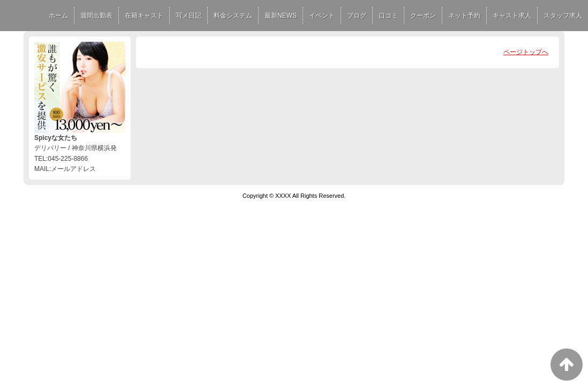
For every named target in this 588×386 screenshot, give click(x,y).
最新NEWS (281, 16)
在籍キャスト (144, 16)
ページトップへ (526, 52)
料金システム (233, 16)
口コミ (388, 16)
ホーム (58, 16)
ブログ (357, 16)
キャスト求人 (512, 16)
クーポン (423, 16)
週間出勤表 (96, 16)
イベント (322, 16)
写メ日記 (189, 16)
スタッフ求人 (563, 16)
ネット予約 (464, 16)
